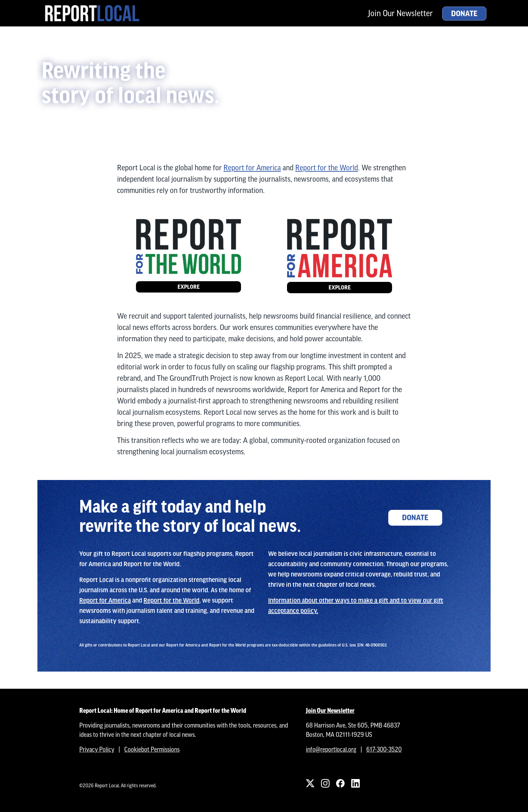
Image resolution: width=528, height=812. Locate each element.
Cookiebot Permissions (152, 749)
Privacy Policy (97, 749)
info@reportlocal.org (331, 749)
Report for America (252, 168)
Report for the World (327, 168)
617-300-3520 (384, 749)
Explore (189, 287)
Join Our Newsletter (400, 13)
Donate (464, 14)
